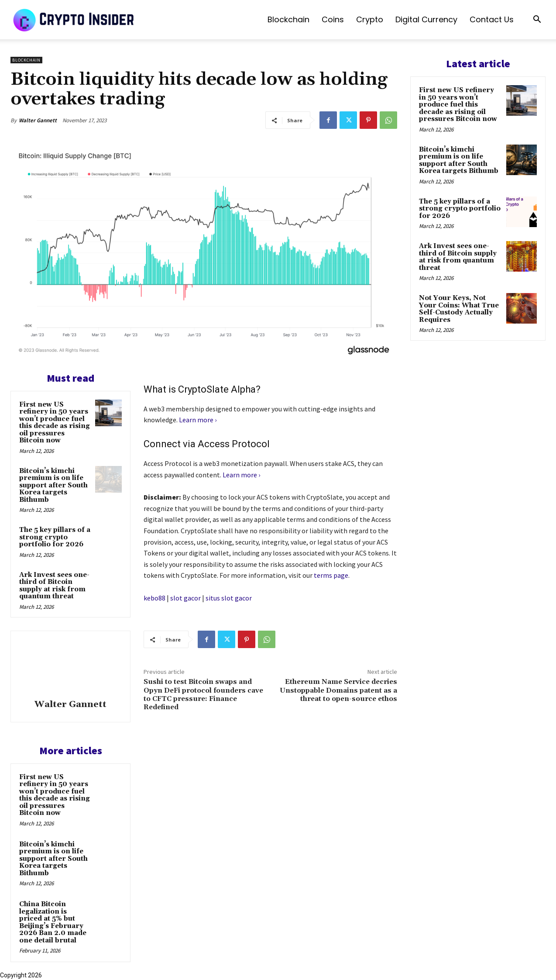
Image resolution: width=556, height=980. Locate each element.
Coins (333, 19)
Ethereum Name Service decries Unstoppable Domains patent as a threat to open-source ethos (338, 690)
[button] (537, 20)
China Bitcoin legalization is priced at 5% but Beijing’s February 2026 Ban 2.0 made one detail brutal (53, 922)
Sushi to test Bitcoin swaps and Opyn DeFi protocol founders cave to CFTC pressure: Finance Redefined (203, 694)
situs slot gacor (229, 598)
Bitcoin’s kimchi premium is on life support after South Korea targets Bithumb (53, 485)
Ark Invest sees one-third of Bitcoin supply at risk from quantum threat (54, 586)
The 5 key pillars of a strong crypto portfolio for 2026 (55, 537)
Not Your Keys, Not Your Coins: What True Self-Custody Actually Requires (459, 309)
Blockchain (288, 19)
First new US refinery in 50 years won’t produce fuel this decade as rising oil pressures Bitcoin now (55, 423)
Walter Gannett (38, 120)
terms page (331, 575)
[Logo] (74, 20)
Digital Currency (426, 19)
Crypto (370, 19)
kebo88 (154, 598)
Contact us (492, 19)
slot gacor (185, 598)
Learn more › (198, 420)
